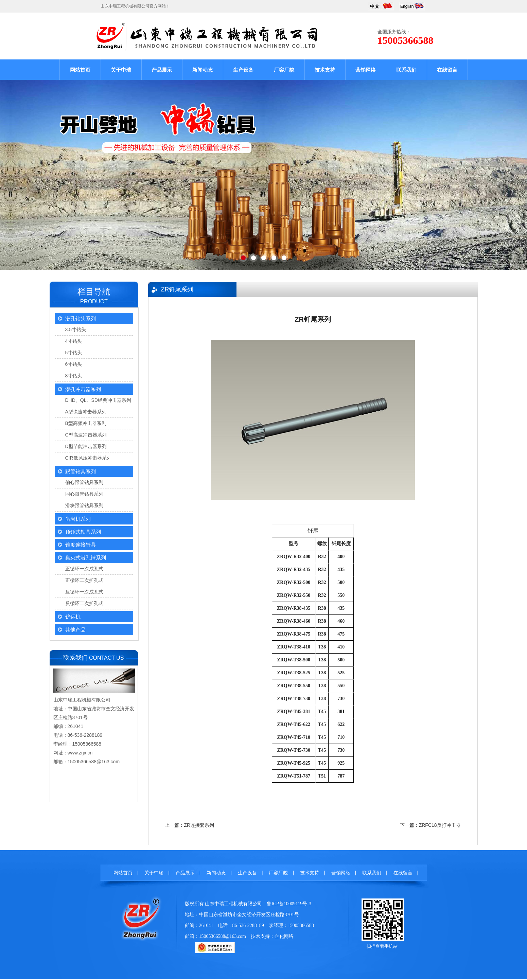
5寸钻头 (74, 353)
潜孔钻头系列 (81, 318)
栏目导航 (94, 292)
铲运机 (73, 617)
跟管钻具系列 (81, 471)
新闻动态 (203, 70)
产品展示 (162, 70)
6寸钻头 (74, 364)
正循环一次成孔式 (84, 569)
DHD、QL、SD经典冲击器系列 (98, 400)
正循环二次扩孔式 (84, 580)
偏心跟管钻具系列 (84, 482)
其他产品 (75, 630)
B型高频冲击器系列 (86, 423)
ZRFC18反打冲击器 (440, 825)
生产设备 (243, 70)
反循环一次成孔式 (84, 592)
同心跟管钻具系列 (84, 494)
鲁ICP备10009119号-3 (289, 904)
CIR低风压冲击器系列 (88, 458)
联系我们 (406, 70)
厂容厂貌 (284, 70)
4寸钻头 (74, 341)
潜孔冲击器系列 (83, 389)
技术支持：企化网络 (272, 936)
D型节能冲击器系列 (86, 446)
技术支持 (325, 70)
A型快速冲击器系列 (86, 412)
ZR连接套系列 (199, 825)
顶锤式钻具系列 (83, 532)
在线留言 (447, 70)
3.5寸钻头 (76, 329)
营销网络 (366, 70)
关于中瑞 (121, 70)
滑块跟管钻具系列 (84, 505)
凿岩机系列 (78, 519)
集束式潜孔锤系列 (86, 558)
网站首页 (80, 70)
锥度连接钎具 (81, 545)
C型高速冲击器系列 (86, 435)
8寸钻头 (74, 376)
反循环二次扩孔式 (84, 603)
